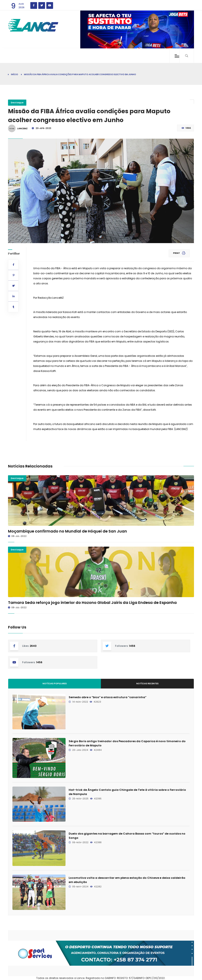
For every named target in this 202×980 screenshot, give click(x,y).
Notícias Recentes (147, 684)
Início (15, 74)
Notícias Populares (55, 684)
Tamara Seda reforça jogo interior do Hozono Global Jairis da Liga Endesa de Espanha (92, 603)
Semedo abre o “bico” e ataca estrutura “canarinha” (108, 697)
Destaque (17, 103)
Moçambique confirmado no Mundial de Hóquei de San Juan (68, 531)
